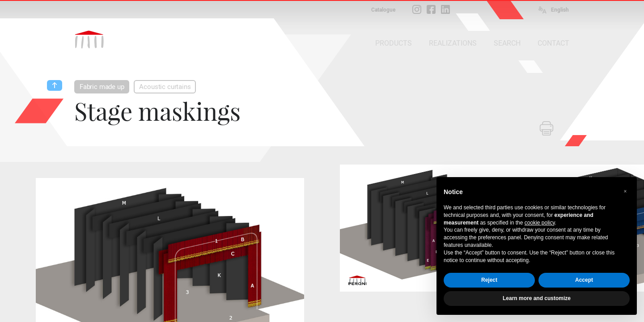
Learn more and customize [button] (537, 298)
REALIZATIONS (453, 43)
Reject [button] (489, 280)
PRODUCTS (394, 43)
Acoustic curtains (165, 87)
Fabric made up (102, 87)
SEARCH (507, 43)
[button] (625, 191)
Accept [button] (584, 280)
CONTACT (553, 43)
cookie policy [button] (540, 223)
